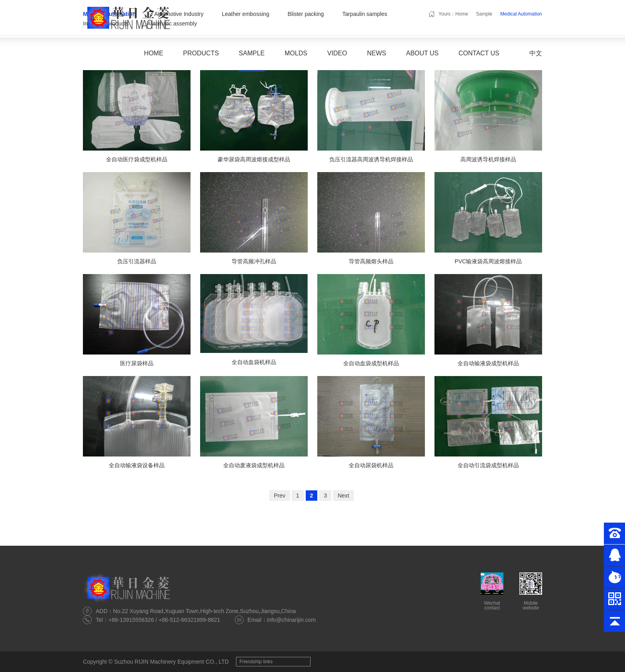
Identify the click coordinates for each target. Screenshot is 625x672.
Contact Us (479, 53)
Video (337, 53)
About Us (423, 53)
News (377, 53)
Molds (296, 53)
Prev (280, 496)
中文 (536, 53)
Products (201, 53)
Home (153, 53)
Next (343, 496)
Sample (252, 53)
